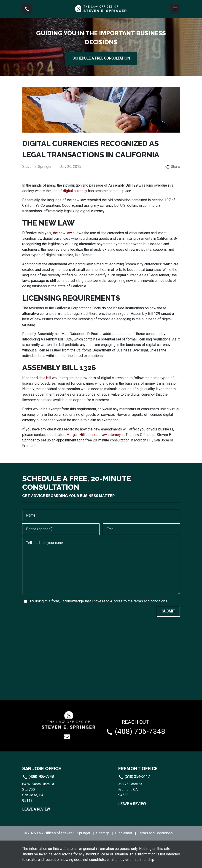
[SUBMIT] (168, 611)
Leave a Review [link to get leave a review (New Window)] (36, 809)
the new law (62, 233)
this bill (45, 378)
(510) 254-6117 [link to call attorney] (134, 777)
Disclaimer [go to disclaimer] (124, 833)
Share (172, 167)
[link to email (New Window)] (67, 737)
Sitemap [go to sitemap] (103, 833)
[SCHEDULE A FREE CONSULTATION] (101, 58)
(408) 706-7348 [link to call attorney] (38, 777)
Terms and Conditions (155, 833)
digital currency (75, 191)
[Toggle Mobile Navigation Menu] (175, 9)
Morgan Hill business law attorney (94, 435)
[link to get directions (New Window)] (53, 792)
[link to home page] (101, 9)
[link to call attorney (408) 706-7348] (27, 9)
